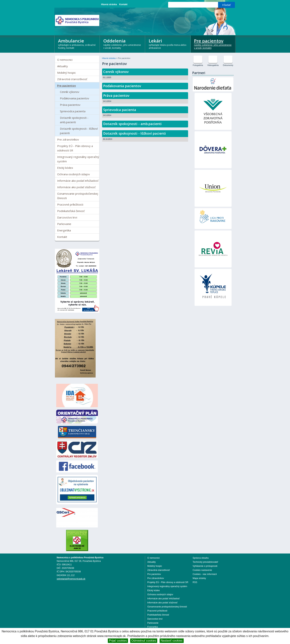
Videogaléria (213, 65)
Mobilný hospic (66, 73)
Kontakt (123, 4)
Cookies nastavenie (202, 570)
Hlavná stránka (109, 4)
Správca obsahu (201, 558)
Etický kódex (65, 168)
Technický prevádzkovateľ (205, 562)
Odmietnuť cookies (144, 641)
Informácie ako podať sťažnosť (76, 187)
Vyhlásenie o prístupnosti (205, 566)
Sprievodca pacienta (73, 111)
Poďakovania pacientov (75, 98)
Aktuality (63, 66)
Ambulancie (77, 43)
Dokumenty (228, 65)
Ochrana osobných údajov (74, 174)
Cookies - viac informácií (205, 574)
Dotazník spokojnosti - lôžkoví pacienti (79, 131)
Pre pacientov (213, 43)
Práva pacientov (70, 105)
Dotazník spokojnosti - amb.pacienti (74, 120)
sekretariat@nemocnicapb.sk (71, 579)
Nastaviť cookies (172, 641)
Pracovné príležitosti (70, 204)
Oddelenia (123, 43)
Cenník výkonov (70, 92)
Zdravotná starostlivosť (72, 79)
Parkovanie (64, 224)
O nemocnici (65, 60)
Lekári (168, 43)
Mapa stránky (199, 578)
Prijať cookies (118, 641)
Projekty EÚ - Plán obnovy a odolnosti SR (75, 148)
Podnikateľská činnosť (71, 211)
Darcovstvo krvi (67, 217)
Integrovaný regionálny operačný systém (78, 159)
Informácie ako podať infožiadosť (78, 181)
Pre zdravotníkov (68, 139)
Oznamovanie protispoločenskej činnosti (78, 196)
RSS (195, 582)
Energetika (64, 230)
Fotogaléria (198, 65)
